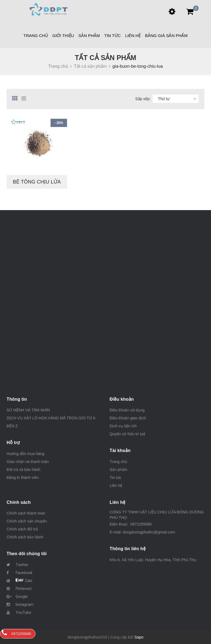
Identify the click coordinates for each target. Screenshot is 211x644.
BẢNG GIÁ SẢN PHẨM (166, 36)
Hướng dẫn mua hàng (25, 454)
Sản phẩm (89, 36)
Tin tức (116, 478)
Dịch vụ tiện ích (123, 426)
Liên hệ (133, 36)
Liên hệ (116, 485)
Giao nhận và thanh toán (28, 462)
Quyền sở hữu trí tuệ (127, 434)
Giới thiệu (63, 36)
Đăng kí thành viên (23, 478)
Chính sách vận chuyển (27, 521)
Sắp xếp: (143, 99)
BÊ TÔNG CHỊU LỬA (37, 182)
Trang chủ (118, 462)
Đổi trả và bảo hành (23, 470)
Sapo (139, 637)
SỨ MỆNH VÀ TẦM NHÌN (28, 410)
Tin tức (113, 36)
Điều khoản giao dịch (128, 418)
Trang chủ (36, 36)
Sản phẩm (118, 470)
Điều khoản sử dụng (127, 410)
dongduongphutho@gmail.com (149, 532)
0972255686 (140, 524)
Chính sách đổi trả (22, 529)
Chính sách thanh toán (26, 513)
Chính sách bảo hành (25, 537)
